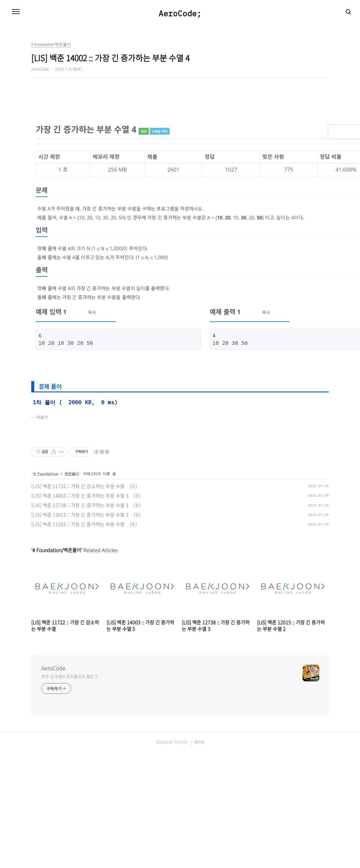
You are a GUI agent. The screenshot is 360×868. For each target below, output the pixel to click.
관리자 (199, 742)
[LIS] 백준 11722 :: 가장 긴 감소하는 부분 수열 (78, 486)
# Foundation (46, 474)
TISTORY (181, 742)
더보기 (42, 417)
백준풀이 (72, 474)
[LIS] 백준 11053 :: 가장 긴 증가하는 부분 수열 (78, 524)
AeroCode (53, 668)
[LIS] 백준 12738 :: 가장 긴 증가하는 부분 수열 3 (80, 505)
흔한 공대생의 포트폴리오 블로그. (70, 676)
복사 (92, 312)
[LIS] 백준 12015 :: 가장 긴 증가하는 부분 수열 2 (80, 515)
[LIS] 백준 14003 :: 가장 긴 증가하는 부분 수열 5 (80, 496)
